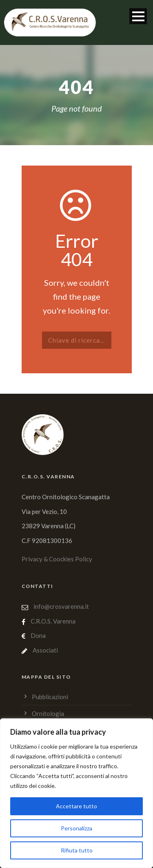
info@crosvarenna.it (61, 606)
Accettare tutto (76, 806)
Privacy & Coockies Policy (57, 559)
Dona (38, 635)
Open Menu (138, 16)
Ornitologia (48, 713)
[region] (76, 793)
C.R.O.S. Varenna (53, 621)
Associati (45, 650)
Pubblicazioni (50, 697)
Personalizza (76, 828)
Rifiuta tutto (77, 850)
